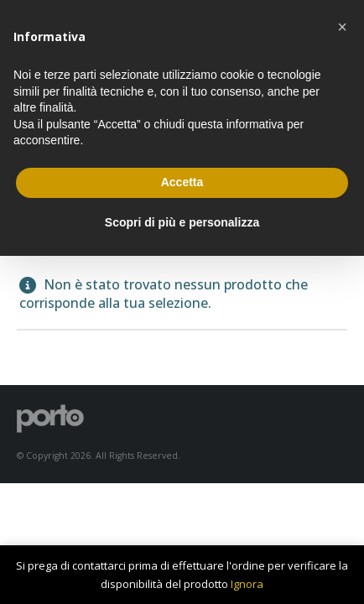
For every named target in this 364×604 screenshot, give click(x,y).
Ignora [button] (247, 584)
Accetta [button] (182, 182)
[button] (342, 27)
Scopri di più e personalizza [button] (182, 222)
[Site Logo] (50, 418)
